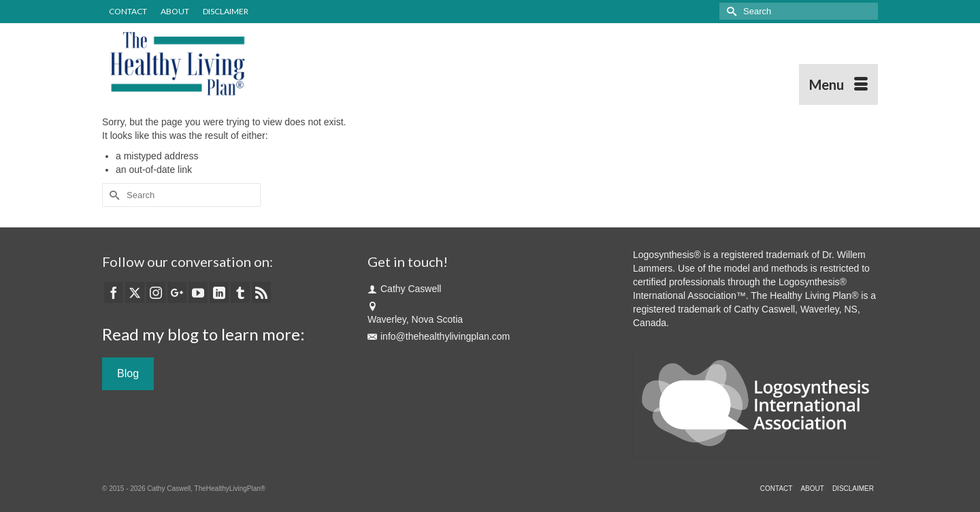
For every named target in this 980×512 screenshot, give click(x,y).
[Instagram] (156, 292)
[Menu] (838, 84)
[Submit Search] (730, 11)
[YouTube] (198, 292)
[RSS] (261, 292)
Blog (128, 373)
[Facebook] (114, 292)
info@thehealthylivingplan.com (439, 336)
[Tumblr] (240, 292)
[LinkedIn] (219, 292)
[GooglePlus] (177, 292)
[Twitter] (135, 292)
